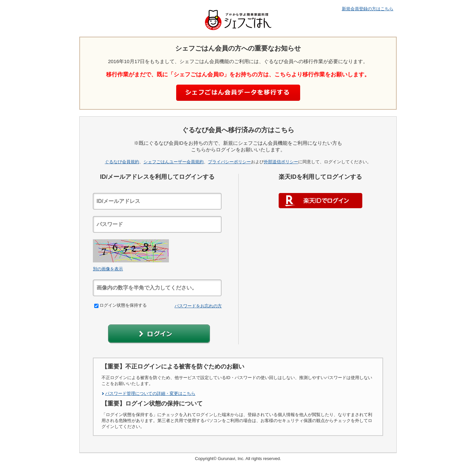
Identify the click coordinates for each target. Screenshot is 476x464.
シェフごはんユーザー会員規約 (174, 162)
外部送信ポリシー (281, 162)
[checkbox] (96, 306)
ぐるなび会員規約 (122, 162)
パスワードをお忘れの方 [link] (198, 306)
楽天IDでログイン (320, 201)
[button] (159, 334)
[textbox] (157, 201)
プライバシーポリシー (229, 162)
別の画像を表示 (108, 269)
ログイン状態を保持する (120, 305)
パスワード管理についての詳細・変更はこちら (150, 393)
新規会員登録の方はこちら (368, 9)
